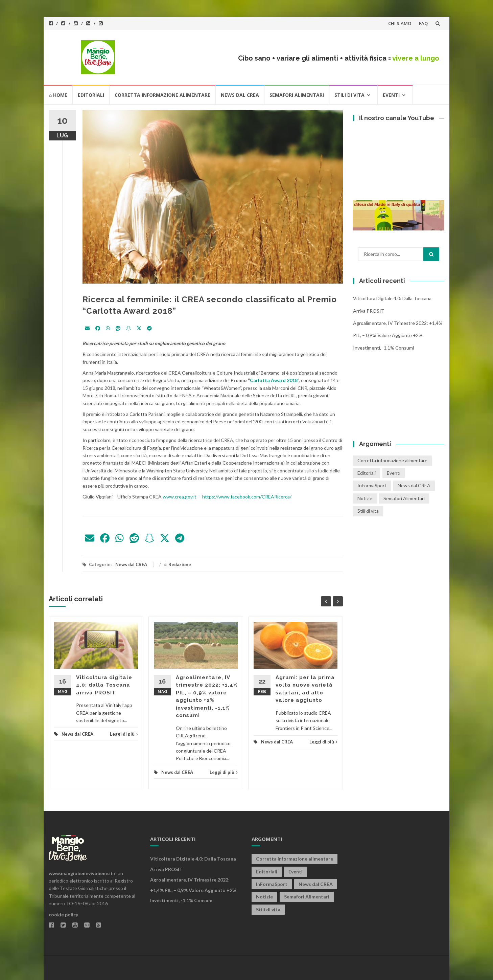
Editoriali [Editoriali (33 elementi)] (367, 473)
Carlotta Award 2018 (274, 380)
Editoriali (91, 95)
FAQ (423, 23)
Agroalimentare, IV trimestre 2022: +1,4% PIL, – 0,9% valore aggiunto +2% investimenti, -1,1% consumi (398, 335)
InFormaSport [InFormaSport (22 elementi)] (372, 485)
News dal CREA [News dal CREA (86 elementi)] (414, 485)
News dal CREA (240, 95)
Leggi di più (124, 734)
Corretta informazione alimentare (162, 95)
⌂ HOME (58, 95)
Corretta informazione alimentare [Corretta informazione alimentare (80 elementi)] (392, 460)
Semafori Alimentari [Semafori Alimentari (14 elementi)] (404, 498)
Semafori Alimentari (297, 95)
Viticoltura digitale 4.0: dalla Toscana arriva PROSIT (104, 685)
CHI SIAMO (400, 23)
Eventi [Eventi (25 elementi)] (394, 473)
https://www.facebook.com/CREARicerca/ (247, 497)
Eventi (391, 95)
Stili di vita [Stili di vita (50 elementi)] (368, 511)
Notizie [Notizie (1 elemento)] (365, 498)
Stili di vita (349, 95)
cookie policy (63, 915)
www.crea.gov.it (180, 497)
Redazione (180, 564)
